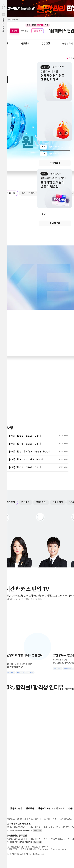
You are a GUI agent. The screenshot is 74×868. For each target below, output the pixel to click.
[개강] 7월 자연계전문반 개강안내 (25, 444)
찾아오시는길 (16, 809)
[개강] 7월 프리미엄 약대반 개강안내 (26, 460)
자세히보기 (55, 163)
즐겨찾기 (60, 809)
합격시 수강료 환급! (38, 25)
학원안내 (4, 44)
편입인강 (37, 31)
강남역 (14, 31)
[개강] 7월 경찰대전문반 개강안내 (25, 468)
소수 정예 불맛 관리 (31, 193)
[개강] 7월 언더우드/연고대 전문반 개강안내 (30, 452)
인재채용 (30, 809)
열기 (4, 24)
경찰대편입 (41, 502)
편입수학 (25, 502)
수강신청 (46, 44)
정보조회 (45, 847)
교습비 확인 (38, 831)
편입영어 (11, 502)
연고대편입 (58, 502)
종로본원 (25, 31)
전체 (68, 58)
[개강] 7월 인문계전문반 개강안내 (25, 436)
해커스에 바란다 (45, 809)
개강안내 (25, 44)
